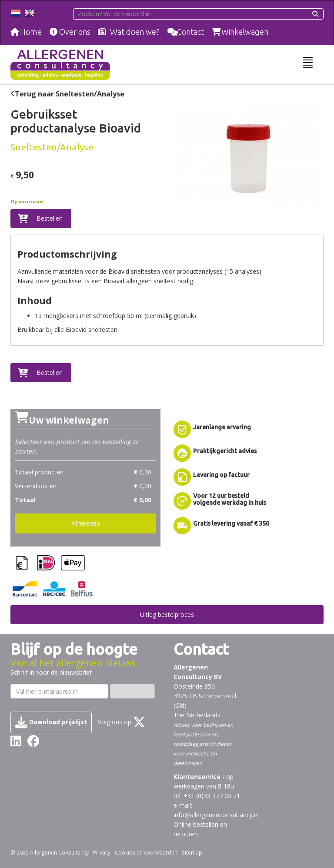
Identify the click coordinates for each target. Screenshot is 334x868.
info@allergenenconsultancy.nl (216, 815)
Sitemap (192, 852)
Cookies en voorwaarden (146, 852)
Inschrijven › (132, 691)
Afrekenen (86, 523)
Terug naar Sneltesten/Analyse (70, 94)
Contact (190, 32)
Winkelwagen (245, 32)
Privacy (102, 852)
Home (31, 32)
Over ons (75, 32)
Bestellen (50, 218)
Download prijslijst (51, 722)
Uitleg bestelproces (167, 615)
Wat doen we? (135, 32)
